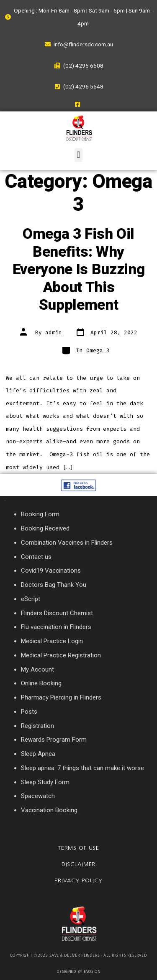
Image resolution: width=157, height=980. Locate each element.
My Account (37, 669)
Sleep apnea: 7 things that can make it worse (82, 768)
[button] (78, 155)
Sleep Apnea (38, 754)
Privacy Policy (78, 880)
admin (54, 332)
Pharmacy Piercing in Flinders (61, 697)
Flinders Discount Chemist (57, 613)
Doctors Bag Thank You (54, 585)
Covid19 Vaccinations (51, 571)
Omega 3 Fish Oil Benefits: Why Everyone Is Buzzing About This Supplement (79, 270)
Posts (29, 712)
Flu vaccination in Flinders (56, 627)
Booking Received (45, 528)
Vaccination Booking (49, 810)
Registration (37, 726)
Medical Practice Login (52, 641)
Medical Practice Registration (61, 655)
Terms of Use (78, 848)
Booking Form (40, 514)
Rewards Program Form (54, 740)
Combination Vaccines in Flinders (67, 543)
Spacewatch (38, 796)
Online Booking (41, 683)
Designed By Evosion (78, 972)
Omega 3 (98, 350)
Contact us (36, 557)
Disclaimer (79, 864)
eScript (31, 599)
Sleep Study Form (45, 782)
